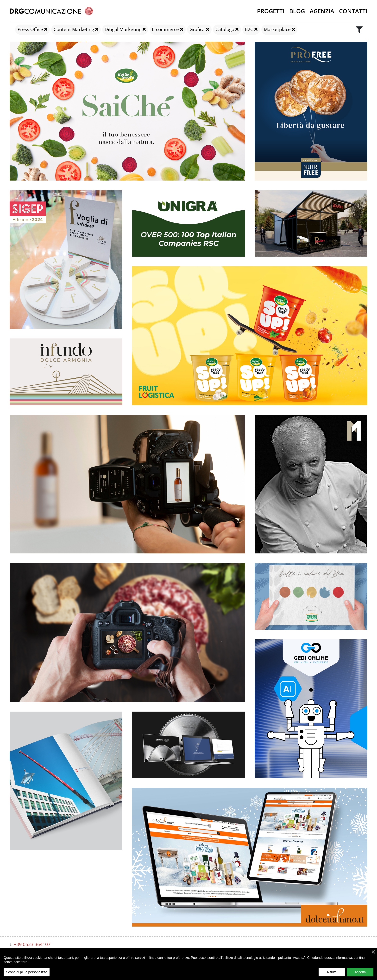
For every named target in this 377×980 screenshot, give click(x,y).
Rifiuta (332, 972)
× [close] (374, 952)
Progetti (271, 11)
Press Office (30, 29)
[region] (188, 964)
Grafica (197, 29)
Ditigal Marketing (123, 29)
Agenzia (322, 11)
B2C (249, 29)
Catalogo (225, 29)
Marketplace (277, 29)
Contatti (353, 11)
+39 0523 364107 (32, 944)
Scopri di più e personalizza (27, 972)
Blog (297, 11)
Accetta (360, 972)
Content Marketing (74, 29)
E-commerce (165, 29)
